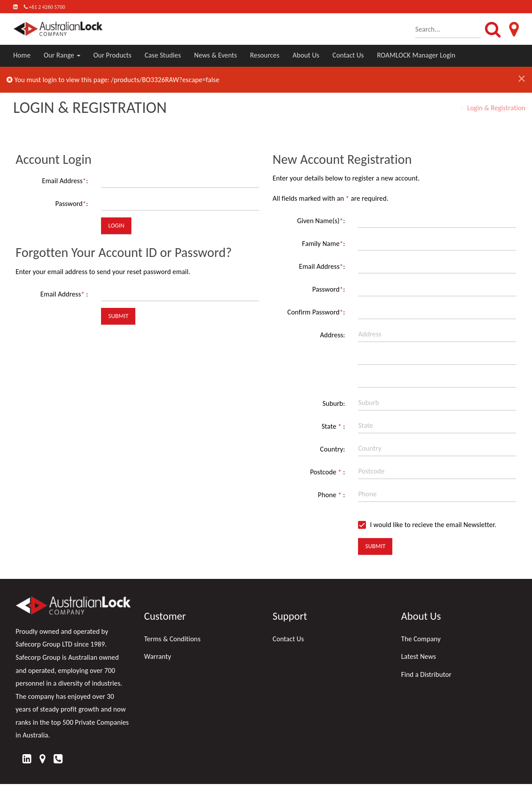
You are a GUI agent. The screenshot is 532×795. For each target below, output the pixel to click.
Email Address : (64, 294)
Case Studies (163, 55)
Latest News (418, 656)
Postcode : (328, 472)
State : (333, 426)
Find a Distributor (426, 674)
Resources (265, 55)
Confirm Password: (316, 312)
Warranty (158, 656)
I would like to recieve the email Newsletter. (427, 525)
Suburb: (334, 403)
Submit (118, 316)
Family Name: (324, 244)
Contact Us (348, 55)
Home (22, 55)
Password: (72, 204)
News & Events (216, 55)
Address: (332, 335)
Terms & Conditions (172, 639)
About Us (306, 55)
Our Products (113, 55)
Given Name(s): (321, 221)
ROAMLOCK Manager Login (416, 55)
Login (116, 226)
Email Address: (65, 181)
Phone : (332, 495)
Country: (333, 449)
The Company (421, 639)
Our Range (62, 55)
